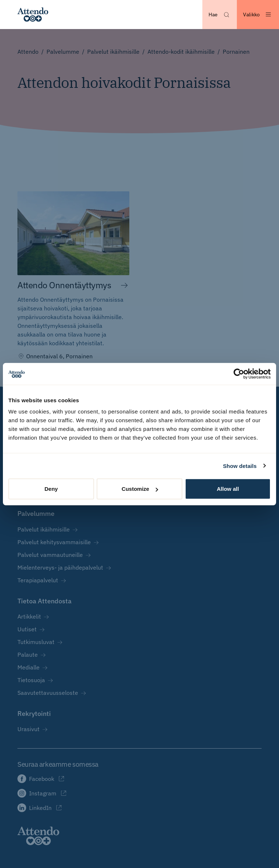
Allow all (228, 489)
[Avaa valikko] (258, 15)
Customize (140, 489)
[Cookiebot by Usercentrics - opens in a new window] (239, 374)
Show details (240, 466)
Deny (51, 489)
